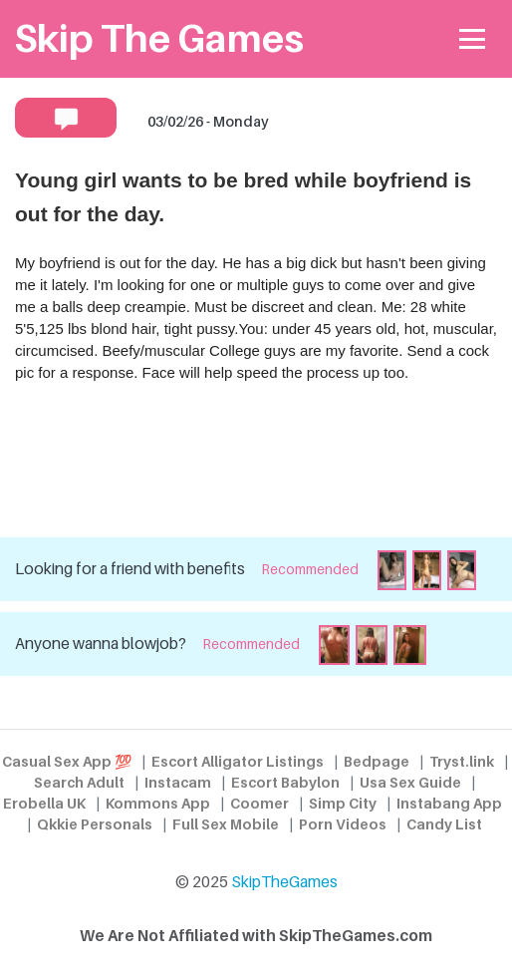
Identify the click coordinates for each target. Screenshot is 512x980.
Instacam (178, 782)
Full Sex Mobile (226, 824)
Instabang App (449, 803)
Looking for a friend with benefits (130, 569)
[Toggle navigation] (473, 39)
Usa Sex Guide (410, 782)
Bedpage (377, 761)
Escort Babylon (285, 782)
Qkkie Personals (95, 824)
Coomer (259, 803)
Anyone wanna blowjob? (101, 644)
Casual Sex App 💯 (67, 761)
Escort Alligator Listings (238, 761)
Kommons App (158, 803)
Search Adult (79, 782)
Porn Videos (343, 824)
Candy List (444, 824)
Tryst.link (462, 761)
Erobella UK (44, 803)
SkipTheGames (284, 882)
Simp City (343, 803)
